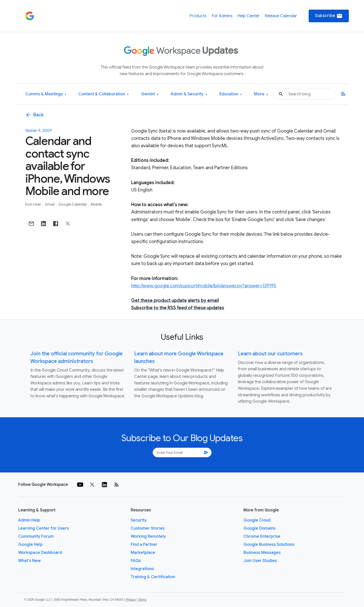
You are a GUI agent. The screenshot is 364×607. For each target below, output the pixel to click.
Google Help (30, 545)
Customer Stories (148, 528)
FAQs (136, 561)
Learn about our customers (270, 354)
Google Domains (259, 528)
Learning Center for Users (43, 528)
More (261, 94)
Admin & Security (189, 94)
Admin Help (29, 520)
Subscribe (329, 16)
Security (139, 520)
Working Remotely (148, 536)
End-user (33, 204)
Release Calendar (281, 16)
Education (231, 94)
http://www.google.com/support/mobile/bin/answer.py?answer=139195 (204, 286)
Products (198, 16)
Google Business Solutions (269, 545)
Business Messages (262, 553)
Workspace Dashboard (40, 553)
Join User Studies (260, 561)
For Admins (222, 16)
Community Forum (36, 536)
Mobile (96, 204)
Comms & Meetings (46, 94)
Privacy (131, 600)
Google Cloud (257, 520)
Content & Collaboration (104, 94)
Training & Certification (153, 577)
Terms (142, 600)
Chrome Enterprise (262, 536)
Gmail (50, 204)
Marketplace (143, 553)
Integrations (142, 569)
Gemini (150, 94)
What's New (29, 561)
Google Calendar (73, 204)
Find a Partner (144, 545)
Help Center (248, 16)
